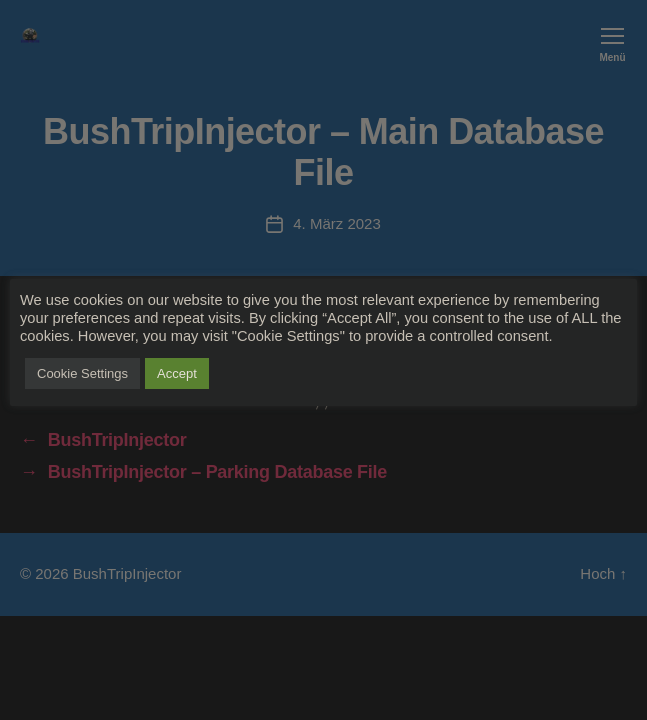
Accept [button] (177, 373)
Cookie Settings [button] (82, 373)
